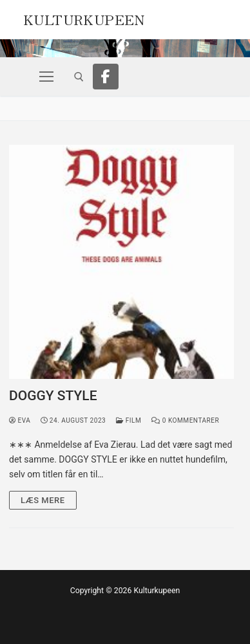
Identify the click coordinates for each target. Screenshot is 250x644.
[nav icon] (46, 77)
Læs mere (43, 500)
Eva (20, 420)
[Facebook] (106, 77)
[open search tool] (79, 77)
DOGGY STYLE (53, 396)
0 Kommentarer (185, 420)
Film (129, 420)
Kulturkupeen (84, 18)
